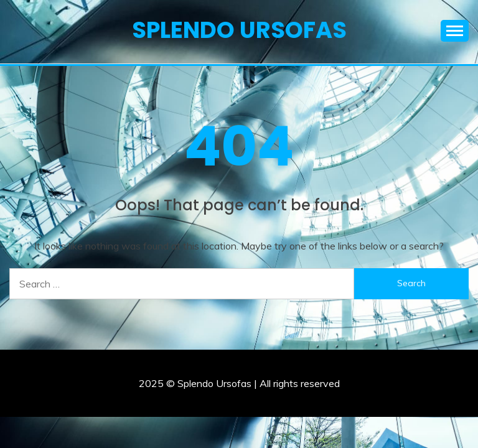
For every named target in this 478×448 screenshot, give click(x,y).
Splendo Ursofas (239, 30)
